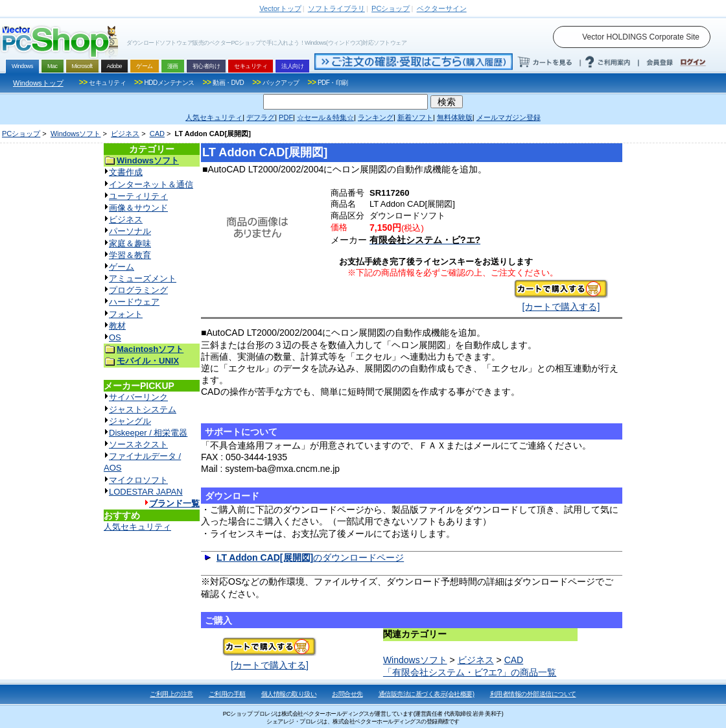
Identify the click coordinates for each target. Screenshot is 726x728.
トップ (280, 8)
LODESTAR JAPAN (146, 492)
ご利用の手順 (227, 694)
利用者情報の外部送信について (533, 694)
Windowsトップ (38, 83)
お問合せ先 (347, 694)
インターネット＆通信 (151, 184)
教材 (117, 326)
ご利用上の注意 (171, 694)
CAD (157, 134)
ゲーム (122, 267)
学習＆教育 (130, 255)
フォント (126, 314)
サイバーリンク (138, 397)
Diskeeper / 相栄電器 (148, 433)
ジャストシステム (143, 409)
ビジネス (125, 134)
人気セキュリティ (137, 527)
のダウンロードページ (310, 558)
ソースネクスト (138, 444)
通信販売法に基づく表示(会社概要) (427, 694)
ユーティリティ (138, 196)
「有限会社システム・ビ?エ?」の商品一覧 (470, 672)
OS (115, 337)
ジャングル (130, 421)
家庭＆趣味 (130, 243)
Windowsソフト (76, 134)
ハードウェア (134, 302)
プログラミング (138, 290)
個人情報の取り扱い (289, 694)
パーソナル (130, 231)
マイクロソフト (138, 480)
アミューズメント (143, 278)
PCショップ (21, 134)
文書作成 (126, 172)
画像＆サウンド (138, 208)
